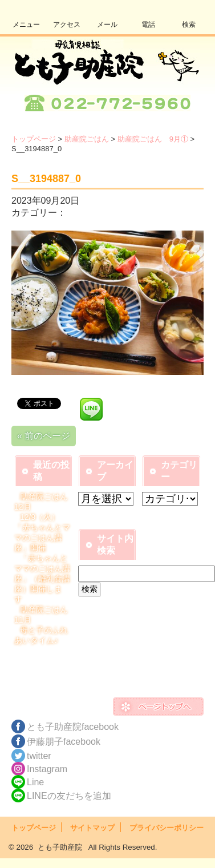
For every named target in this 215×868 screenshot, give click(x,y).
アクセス (67, 25)
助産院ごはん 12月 (45, 502)
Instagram (47, 769)
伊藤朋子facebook (64, 742)
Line (35, 782)
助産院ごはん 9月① (153, 139)
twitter (39, 756)
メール (107, 25)
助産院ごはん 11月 (45, 615)
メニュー (26, 25)
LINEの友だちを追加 (69, 796)
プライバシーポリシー (167, 828)
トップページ (34, 139)
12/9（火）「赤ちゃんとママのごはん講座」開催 (42, 532)
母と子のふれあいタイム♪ (41, 635)
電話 (148, 25)
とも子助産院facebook (73, 727)
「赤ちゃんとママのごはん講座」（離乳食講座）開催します (42, 579)
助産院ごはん (87, 139)
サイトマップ (92, 828)
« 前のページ (44, 436)
